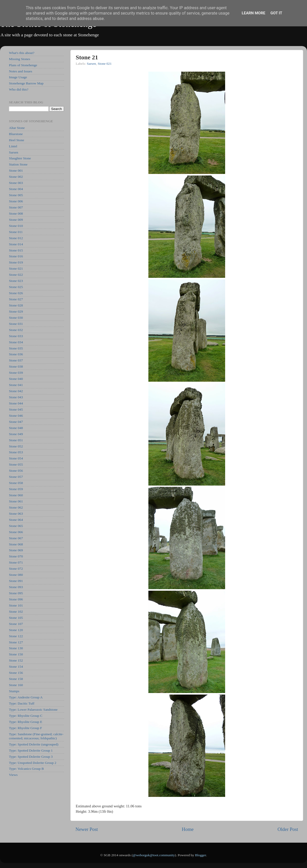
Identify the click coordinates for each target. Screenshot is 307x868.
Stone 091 (16, 581)
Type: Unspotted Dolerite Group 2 (33, 763)
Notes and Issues (21, 71)
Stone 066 (16, 532)
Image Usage (18, 77)
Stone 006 (16, 201)
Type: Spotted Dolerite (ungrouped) (34, 744)
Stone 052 (16, 446)
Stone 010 (16, 226)
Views (13, 775)
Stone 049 (16, 434)
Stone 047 (16, 422)
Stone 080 (16, 575)
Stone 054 (16, 458)
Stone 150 (16, 654)
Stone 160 (16, 685)
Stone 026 (16, 293)
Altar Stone (17, 128)
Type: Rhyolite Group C (26, 716)
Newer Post (87, 829)
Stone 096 (16, 599)
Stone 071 (16, 562)
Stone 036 (16, 354)
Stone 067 (16, 538)
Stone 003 (16, 183)
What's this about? (22, 53)
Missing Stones (20, 59)
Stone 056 (16, 471)
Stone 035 (16, 348)
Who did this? (19, 89)
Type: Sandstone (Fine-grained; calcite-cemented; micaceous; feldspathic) (36, 736)
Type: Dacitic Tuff (22, 703)
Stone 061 (16, 501)
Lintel (13, 146)
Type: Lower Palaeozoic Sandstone (33, 710)
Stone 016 (16, 256)
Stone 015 (16, 250)
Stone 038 (16, 366)
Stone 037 (16, 360)
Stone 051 (16, 440)
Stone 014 (16, 244)
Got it (276, 13)
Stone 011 (16, 232)
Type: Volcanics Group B (26, 769)
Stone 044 (16, 403)
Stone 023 (16, 281)
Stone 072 (16, 569)
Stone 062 (16, 507)
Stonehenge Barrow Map (26, 83)
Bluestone (16, 134)
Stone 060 (16, 495)
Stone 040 (16, 379)
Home (188, 829)
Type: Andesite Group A (26, 697)
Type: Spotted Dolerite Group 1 (31, 750)
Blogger (200, 855)
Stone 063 (16, 514)
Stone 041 (16, 385)
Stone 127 (16, 642)
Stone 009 (16, 220)
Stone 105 (16, 618)
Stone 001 (16, 171)
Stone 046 (16, 416)
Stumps (14, 691)
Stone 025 (16, 287)
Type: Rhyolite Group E (26, 722)
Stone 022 (16, 275)
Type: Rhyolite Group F (25, 728)
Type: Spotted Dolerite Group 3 (31, 757)
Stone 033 (16, 336)
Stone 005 (16, 195)
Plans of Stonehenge (23, 65)
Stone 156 (16, 673)
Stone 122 (16, 636)
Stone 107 (16, 624)
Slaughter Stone (20, 158)
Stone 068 (16, 544)
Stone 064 (16, 520)
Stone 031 (16, 324)
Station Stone (18, 164)
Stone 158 (16, 679)
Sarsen (91, 64)
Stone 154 (16, 667)
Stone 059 (16, 489)
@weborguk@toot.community (154, 855)
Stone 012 (16, 238)
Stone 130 (16, 648)
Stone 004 (16, 189)
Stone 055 (16, 464)
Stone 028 (16, 305)
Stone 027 (16, 299)
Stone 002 (16, 177)
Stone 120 (16, 630)
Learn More (254, 13)
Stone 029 (16, 311)
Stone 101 (16, 605)
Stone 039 (16, 373)
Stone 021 (105, 64)
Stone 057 (16, 477)
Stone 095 (16, 593)
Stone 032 (16, 330)
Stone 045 (16, 409)
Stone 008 (16, 213)
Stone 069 (16, 550)
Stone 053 (16, 452)
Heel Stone (17, 140)
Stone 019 (16, 262)
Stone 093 (16, 587)
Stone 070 (16, 556)
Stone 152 (16, 660)
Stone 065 (16, 526)
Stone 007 (16, 207)
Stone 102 (16, 612)
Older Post (288, 829)
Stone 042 (16, 391)
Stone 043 (16, 397)
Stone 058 (16, 483)
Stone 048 (16, 428)
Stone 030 (16, 318)
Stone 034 (16, 342)
